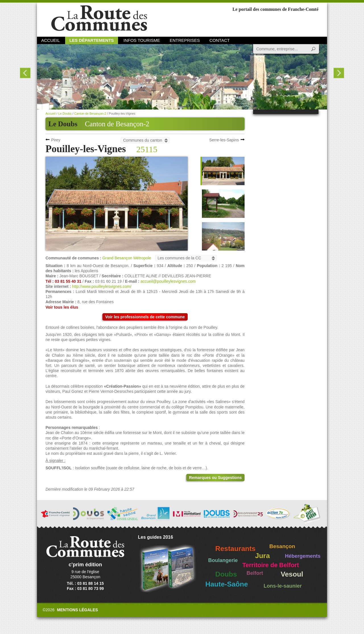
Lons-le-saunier (283, 586)
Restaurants (235, 549)
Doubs (226, 574)
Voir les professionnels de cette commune (145, 317)
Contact (220, 40)
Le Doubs (65, 113)
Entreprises (185, 40)
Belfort (255, 573)
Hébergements (303, 556)
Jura (262, 556)
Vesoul (292, 574)
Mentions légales (77, 610)
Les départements (92, 40)
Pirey (56, 140)
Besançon (282, 546)
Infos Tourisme (142, 40)
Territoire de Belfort (271, 565)
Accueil (50, 40)
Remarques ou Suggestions (215, 478)
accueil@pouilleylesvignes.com (168, 281)
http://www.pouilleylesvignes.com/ (102, 286)
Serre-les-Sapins (224, 140)
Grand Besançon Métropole (127, 258)
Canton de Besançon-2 (117, 124)
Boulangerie (223, 560)
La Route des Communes (99, 18)
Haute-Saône (227, 584)
